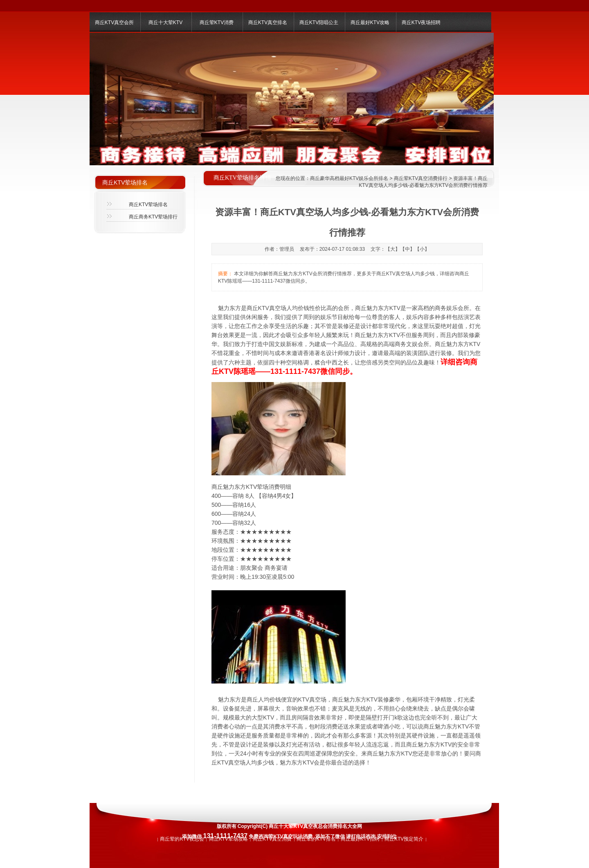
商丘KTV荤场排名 (148, 205)
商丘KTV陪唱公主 (319, 22)
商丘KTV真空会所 (114, 22)
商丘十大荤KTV (165, 22)
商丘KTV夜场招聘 (421, 22)
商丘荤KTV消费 (217, 22)
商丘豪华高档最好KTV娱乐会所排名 (349, 178)
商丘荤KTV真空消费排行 (421, 178)
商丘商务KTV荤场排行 (153, 217)
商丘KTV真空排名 (268, 22)
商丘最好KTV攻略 (370, 22)
